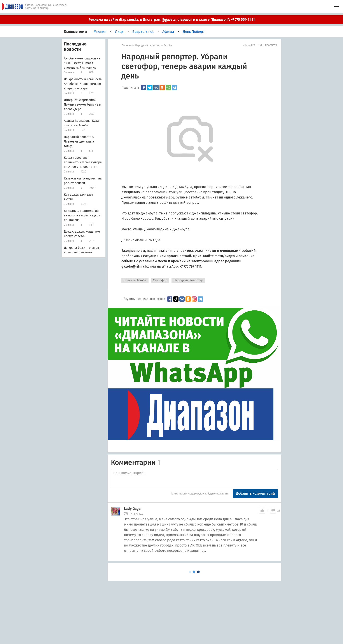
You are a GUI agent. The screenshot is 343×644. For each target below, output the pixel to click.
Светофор (160, 280)
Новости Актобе (135, 280)
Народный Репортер (188, 280)
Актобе (168, 45)
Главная (127, 45)
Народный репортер (148, 45)
